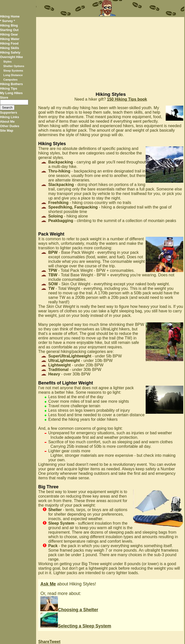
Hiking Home (10, 16)
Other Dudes (10, 126)
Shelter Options (14, 66)
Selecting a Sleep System (76, 626)
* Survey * (8, 21)
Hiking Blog (9, 25)
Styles (7, 62)
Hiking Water (10, 39)
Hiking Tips (9, 88)
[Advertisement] (110, 52)
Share (44, 642)
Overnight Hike (11, 57)
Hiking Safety (10, 52)
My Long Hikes (11, 93)
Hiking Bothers (11, 84)
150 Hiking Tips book (127, 99)
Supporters (9, 113)
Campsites (10, 80)
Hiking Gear (9, 34)
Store (4, 97)
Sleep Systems (13, 71)
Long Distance (13, 75)
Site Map (7, 131)
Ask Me (48, 584)
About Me (7, 122)
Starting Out (9, 30)
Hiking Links (10, 117)
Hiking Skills (10, 48)
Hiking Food (9, 43)
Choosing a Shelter (69, 610)
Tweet (55, 642)
